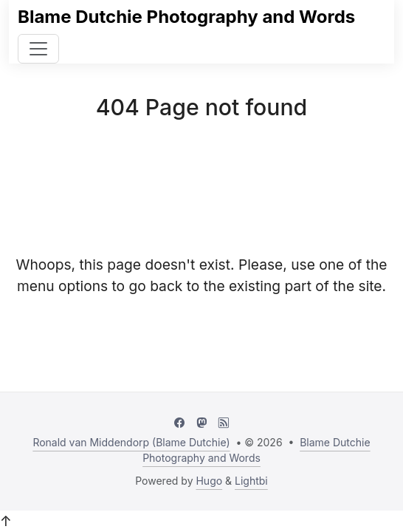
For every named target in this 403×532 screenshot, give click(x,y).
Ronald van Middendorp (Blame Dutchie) (131, 442)
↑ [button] (6, 521)
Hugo (209, 481)
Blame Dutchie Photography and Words (186, 17)
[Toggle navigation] (38, 49)
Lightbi (251, 481)
